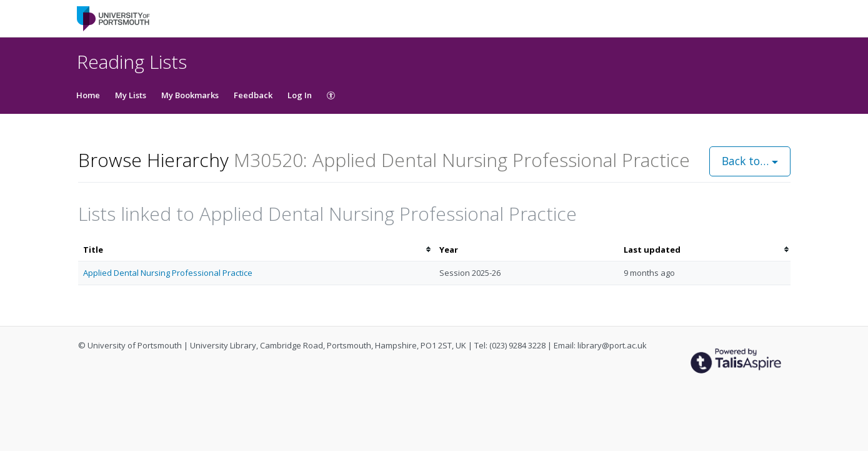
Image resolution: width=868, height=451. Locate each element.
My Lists (131, 95)
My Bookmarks (190, 95)
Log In (300, 95)
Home (88, 95)
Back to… (750, 161)
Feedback (253, 95)
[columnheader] (256, 250)
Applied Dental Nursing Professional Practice (168, 273)
